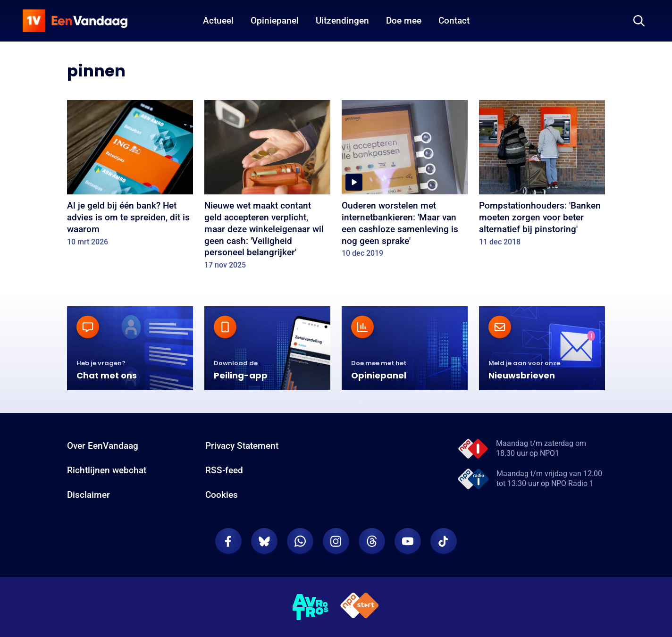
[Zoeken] (639, 21)
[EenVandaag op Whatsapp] (300, 541)
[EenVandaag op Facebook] (228, 541)
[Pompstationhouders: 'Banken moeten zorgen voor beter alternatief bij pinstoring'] (542, 176)
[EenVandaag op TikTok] (444, 541)
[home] (75, 21)
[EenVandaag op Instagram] (336, 541)
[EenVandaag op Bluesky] (264, 541)
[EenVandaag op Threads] (372, 541)
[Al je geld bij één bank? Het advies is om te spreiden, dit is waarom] (130, 176)
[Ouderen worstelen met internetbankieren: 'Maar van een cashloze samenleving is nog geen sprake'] (405, 182)
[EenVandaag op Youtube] (408, 541)
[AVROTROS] (311, 607)
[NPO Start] (360, 607)
